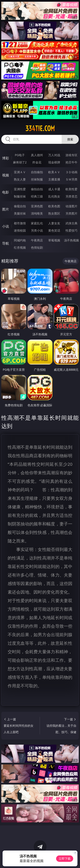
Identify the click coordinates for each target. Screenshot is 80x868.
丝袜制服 (37, 179)
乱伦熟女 (54, 196)
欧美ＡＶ (54, 172)
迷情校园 (20, 230)
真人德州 (37, 155)
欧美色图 (54, 206)
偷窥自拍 (20, 206)
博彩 (6, 158)
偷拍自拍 (37, 189)
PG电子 (20, 155)
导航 (6, 243)
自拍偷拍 (37, 172)
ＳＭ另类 (71, 179)
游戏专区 (71, 155)
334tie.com (40, 128)
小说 (6, 226)
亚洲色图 (37, 206)
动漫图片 (71, 206)
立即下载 (65, 859)
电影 (6, 192)
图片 (6, 209)
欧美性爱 (71, 189)
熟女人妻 (20, 179)
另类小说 (37, 230)
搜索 (70, 139)
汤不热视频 (71, 240)
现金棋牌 (54, 162)
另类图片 (71, 213)
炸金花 (37, 162)
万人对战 (54, 155)
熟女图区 (54, 213)
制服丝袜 (20, 196)
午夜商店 (37, 240)
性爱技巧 (71, 230)
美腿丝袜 (20, 213)
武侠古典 (71, 223)
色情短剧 (37, 247)
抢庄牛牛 (71, 162)
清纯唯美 (37, 213)
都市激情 (20, 223)
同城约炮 (20, 240)
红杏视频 (20, 247)
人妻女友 (54, 223)
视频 (6, 175)
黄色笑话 (54, 230)
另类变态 (71, 196)
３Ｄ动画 (71, 172)
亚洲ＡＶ (20, 172)
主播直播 (54, 179)
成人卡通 (54, 189)
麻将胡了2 (20, 162)
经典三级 (37, 196)
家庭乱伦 (37, 223)
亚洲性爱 (20, 189)
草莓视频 (54, 240)
